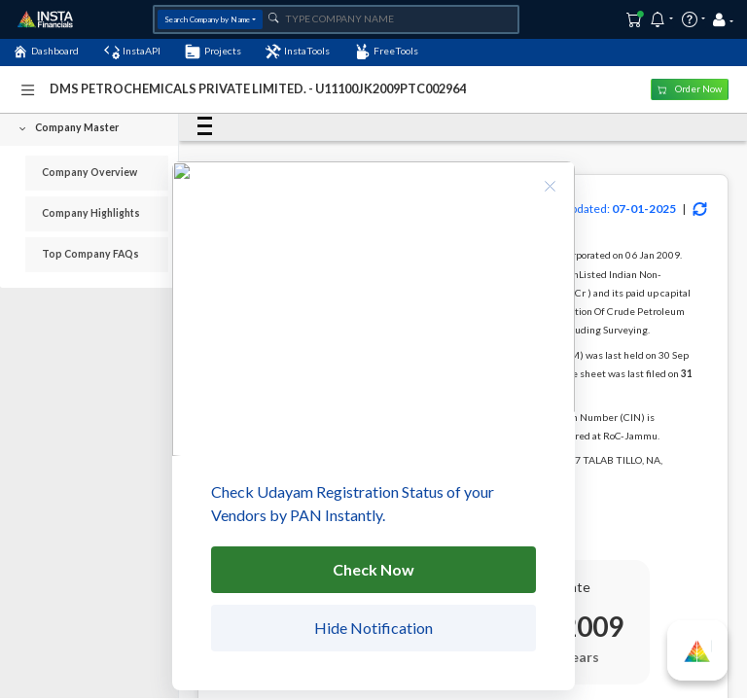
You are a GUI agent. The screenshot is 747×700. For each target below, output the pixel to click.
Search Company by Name (207, 19)
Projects (213, 52)
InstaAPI (132, 52)
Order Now (690, 89)
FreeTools (387, 52)
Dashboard (46, 52)
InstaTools (298, 52)
